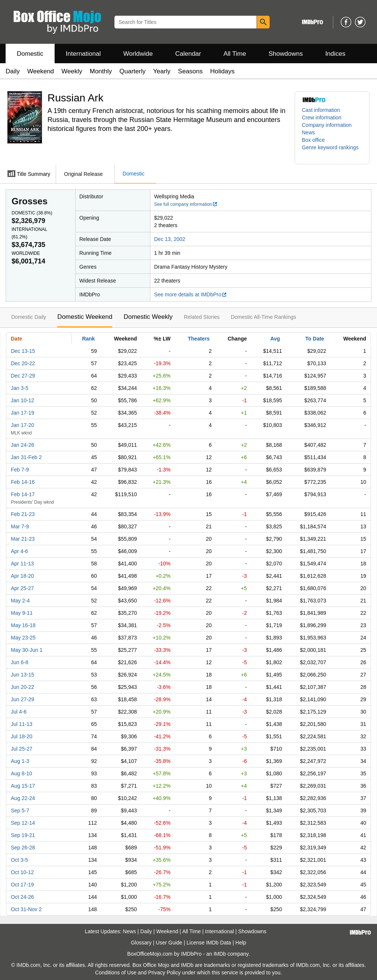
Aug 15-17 (23, 786)
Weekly (72, 71)
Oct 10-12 (22, 872)
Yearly (162, 71)
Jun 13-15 (22, 675)
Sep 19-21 (23, 835)
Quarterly (132, 71)
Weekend (41, 71)
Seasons (190, 71)
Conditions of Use (116, 973)
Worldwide (138, 54)
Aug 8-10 (22, 773)
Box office (313, 140)
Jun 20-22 (22, 687)
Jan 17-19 (22, 413)
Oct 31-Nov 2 (26, 909)
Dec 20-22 (23, 363)
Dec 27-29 (23, 376)
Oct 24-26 (22, 897)
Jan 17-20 (22, 425)
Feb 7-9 (20, 470)
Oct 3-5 (19, 860)
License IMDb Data (209, 943)
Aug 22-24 (23, 798)
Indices (335, 54)
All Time (235, 54)
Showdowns (286, 54)
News (308, 132)
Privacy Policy (164, 973)
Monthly (101, 71)
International (83, 54)
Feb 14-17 (23, 494)
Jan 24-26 (22, 445)
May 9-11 (22, 613)
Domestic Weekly (148, 317)
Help (241, 943)
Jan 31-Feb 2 (26, 457)
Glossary (141, 943)
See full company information (186, 204)
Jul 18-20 (22, 736)
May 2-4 (20, 601)
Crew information (322, 117)
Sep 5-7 (20, 810)
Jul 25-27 (22, 749)
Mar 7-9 (20, 526)
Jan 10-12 (22, 400)
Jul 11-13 (22, 724)
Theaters (199, 339)
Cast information (321, 110)
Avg (275, 339)
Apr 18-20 (22, 576)
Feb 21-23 (23, 514)
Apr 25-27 (22, 588)
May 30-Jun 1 (27, 650)
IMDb (220, 954)
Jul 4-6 (19, 712)
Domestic (30, 54)
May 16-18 (23, 625)
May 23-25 (23, 638)
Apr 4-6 (19, 551)
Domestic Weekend (85, 317)
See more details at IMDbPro (191, 294)
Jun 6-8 (20, 662)
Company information (327, 125)
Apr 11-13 (22, 564)
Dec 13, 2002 (170, 239)
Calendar (188, 54)
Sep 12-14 (23, 823)
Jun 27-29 (22, 699)
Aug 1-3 (20, 761)
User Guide (169, 943)
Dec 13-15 (23, 351)
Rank (88, 339)
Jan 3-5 (20, 388)
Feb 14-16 (23, 482)
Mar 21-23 (23, 539)
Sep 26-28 (23, 848)
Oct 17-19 (22, 885)
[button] (332, 151)
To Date (315, 339)
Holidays (222, 71)
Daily (13, 71)
